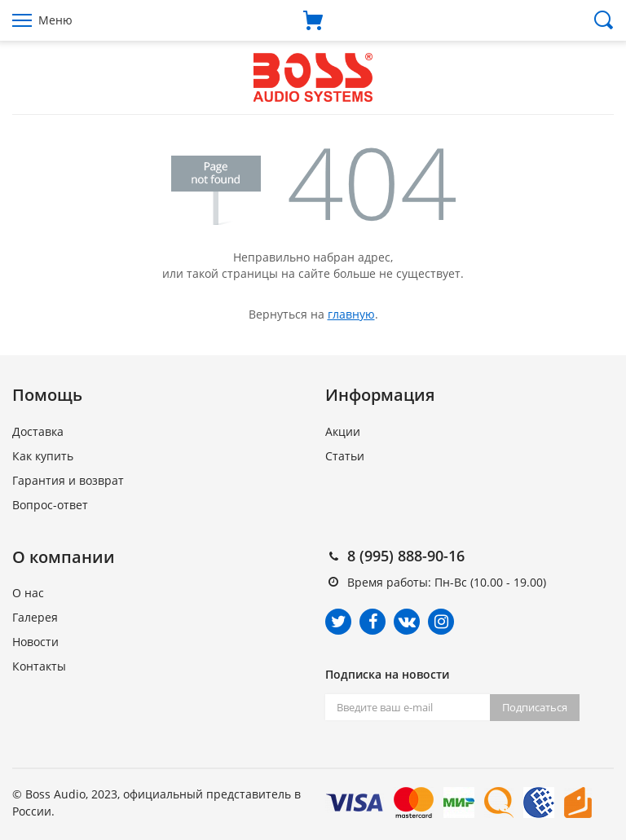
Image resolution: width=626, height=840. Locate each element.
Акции (343, 431)
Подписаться (535, 707)
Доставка (38, 431)
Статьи (345, 456)
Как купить (43, 456)
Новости (35, 642)
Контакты (39, 666)
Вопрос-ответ (50, 505)
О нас (28, 593)
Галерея (35, 617)
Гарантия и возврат (68, 480)
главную (351, 314)
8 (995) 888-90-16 (406, 556)
